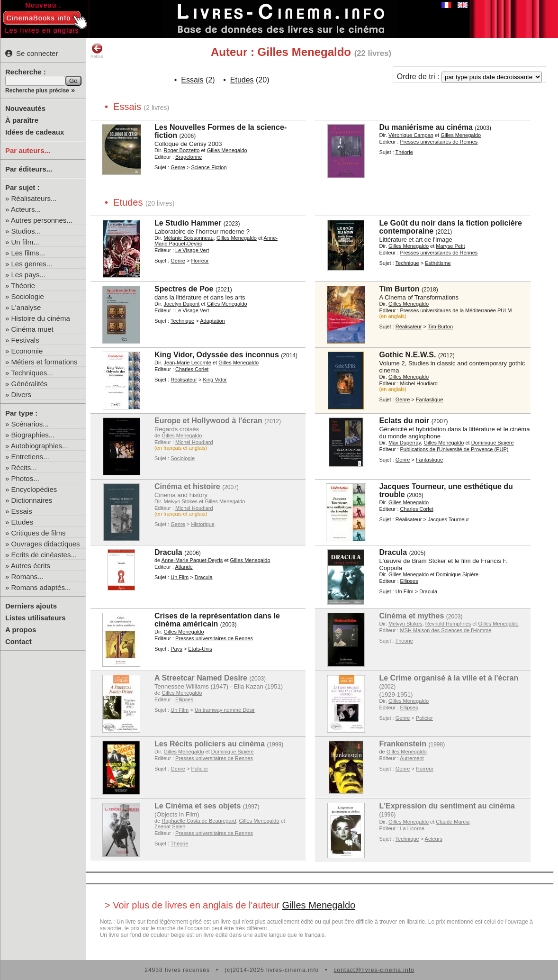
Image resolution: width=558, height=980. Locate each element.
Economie (27, 351)
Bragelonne (189, 157)
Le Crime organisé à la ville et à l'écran (449, 678)
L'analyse (26, 307)
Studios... (26, 231)
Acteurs (434, 839)
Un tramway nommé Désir (225, 710)
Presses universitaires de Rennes (439, 142)
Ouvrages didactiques (46, 544)
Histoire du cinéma (41, 318)
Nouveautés (25, 108)
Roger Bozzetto (182, 150)
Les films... (28, 253)
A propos (21, 630)
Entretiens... (30, 457)
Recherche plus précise (37, 91)
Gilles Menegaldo (227, 150)
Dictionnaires (32, 500)
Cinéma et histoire (187, 486)
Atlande (184, 567)
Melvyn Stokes (181, 501)
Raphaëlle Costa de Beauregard (199, 821)
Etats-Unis (200, 649)
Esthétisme (438, 263)
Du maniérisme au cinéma (426, 127)
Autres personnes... (42, 220)
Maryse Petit (450, 246)
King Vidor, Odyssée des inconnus (217, 355)
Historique (203, 524)
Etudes (22, 522)
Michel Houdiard (419, 383)
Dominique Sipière (493, 443)
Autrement (412, 758)
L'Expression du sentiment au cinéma (447, 806)
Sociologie (28, 296)
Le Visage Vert (192, 250)
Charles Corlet (192, 369)
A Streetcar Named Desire (201, 678)
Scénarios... (30, 424)
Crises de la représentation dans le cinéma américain (217, 620)
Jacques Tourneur (448, 519)
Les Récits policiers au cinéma (210, 744)
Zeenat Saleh (170, 826)
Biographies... (33, 435)
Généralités (30, 384)
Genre (178, 167)
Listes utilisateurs (36, 618)
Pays (176, 649)
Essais (22, 511)
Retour (97, 51)
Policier (424, 718)
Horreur (200, 261)
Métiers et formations (45, 362)
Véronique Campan (411, 135)
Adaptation (212, 321)
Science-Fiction (209, 167)
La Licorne (412, 828)
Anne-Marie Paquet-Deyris (192, 560)
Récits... (24, 467)
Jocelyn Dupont (182, 304)
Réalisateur (409, 327)
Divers (22, 395)
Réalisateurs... (34, 198)
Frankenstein (403, 744)
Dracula (168, 552)
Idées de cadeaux (35, 132)
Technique (407, 263)
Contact (18, 641)
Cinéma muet (32, 329)
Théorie (23, 286)
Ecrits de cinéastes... (44, 555)
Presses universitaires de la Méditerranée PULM (456, 310)
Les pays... (29, 275)
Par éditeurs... (29, 169)
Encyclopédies (34, 489)
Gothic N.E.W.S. (407, 355)
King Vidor (215, 380)
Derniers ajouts (31, 606)
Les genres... (32, 264)
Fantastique (429, 399)
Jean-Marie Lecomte (188, 363)
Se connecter (31, 53)
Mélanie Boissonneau (189, 238)
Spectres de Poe (184, 289)
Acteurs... (26, 209)
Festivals (25, 340)
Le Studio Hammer (188, 223)
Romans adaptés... (41, 587)
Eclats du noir (404, 421)
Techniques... (32, 373)
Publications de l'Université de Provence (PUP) (454, 449)
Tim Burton (399, 289)
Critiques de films (39, 533)
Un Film (180, 577)
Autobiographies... (40, 446)
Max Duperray (405, 443)
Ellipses (409, 581)
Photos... (25, 478)
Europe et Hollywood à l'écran (208, 421)
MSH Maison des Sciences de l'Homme (446, 630)
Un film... (25, 242)
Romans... (27, 576)
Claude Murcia (453, 822)
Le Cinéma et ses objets (198, 806)
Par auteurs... (28, 150)
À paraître (22, 120)
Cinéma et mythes (411, 616)
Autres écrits (31, 566)
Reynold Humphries (448, 624)
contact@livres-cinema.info (374, 970)
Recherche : (26, 72)
